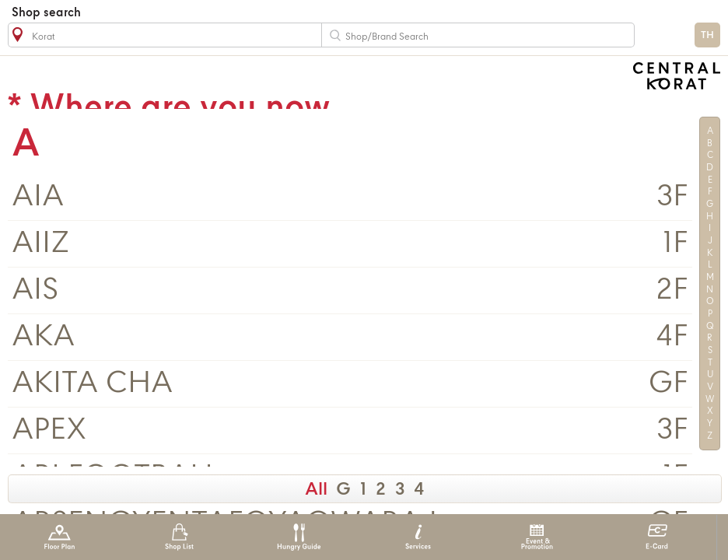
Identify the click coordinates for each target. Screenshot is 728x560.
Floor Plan (59, 537)
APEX (49, 430)
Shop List (179, 537)
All (316, 490)
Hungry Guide (298, 537)
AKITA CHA (92, 384)
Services (418, 537)
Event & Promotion (537, 537)
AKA (43, 337)
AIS (35, 290)
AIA (38, 197)
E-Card (657, 537)
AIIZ (41, 244)
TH (707, 35)
